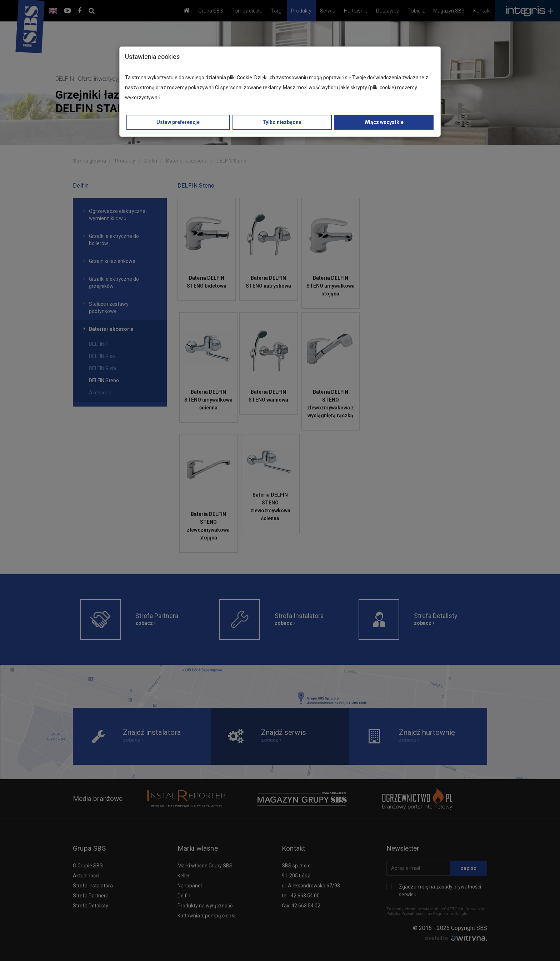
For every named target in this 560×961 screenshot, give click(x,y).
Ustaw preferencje (178, 122)
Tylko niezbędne (282, 122)
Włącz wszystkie (384, 122)
